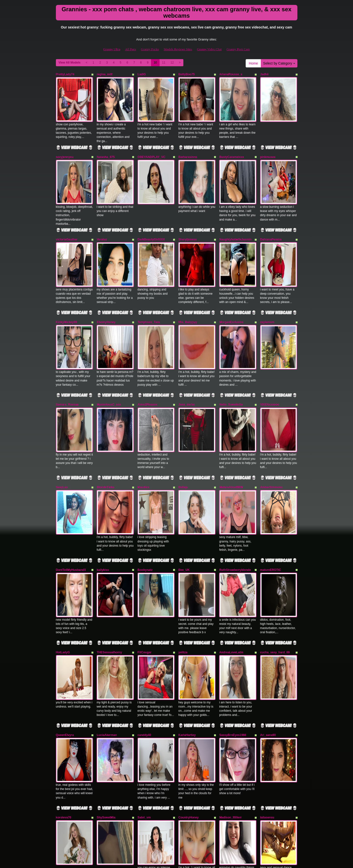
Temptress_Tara (149, 273)
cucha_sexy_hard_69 (275, 537)
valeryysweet (65, 735)
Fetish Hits (171, 861)
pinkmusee (268, 140)
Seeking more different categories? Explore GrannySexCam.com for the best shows (177, 826)
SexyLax (62, 405)
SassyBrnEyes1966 (233, 603)
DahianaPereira (271, 207)
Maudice (143, 405)
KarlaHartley (187, 603)
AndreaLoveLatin (231, 537)
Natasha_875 (106, 140)
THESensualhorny (109, 537)
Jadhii (264, 74)
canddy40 (144, 603)
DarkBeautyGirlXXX (151, 207)
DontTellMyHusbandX (71, 471)
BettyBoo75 (186, 74)
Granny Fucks (150, 49)
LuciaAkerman (107, 603)
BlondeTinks (105, 405)
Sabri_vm (144, 669)
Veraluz (102, 207)
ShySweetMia (106, 669)
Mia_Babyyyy (188, 273)
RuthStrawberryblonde (235, 471)
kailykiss (103, 471)
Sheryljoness (187, 207)
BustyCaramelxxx (232, 140)
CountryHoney (188, 669)
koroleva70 (64, 669)
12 (172, 63)
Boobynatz (145, 471)
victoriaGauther (67, 207)
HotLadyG (63, 537)
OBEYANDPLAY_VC (151, 140)
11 (164, 63)
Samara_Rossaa (67, 339)
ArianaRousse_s (231, 74)
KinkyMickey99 (66, 273)
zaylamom (267, 273)
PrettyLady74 (65, 74)
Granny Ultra (112, 49)
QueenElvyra (65, 603)
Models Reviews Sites (178, 49)
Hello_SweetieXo (231, 339)
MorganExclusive (231, 273)
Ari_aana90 (268, 603)
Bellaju (183, 405)
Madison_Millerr (230, 669)
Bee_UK (184, 471)
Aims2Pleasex (147, 339)
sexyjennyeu (65, 140)
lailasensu (267, 669)
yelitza (183, 537)
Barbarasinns (188, 140)
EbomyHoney (106, 273)
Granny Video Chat (209, 49)
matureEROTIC (271, 471)
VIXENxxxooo (270, 339)
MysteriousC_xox (109, 339)
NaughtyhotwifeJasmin (235, 207)
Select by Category (279, 63)
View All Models (70, 63)
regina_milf (104, 74)
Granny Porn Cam (238, 49)
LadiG (142, 74)
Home (253, 63)
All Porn (130, 49)
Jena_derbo (186, 339)
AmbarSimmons (271, 405)
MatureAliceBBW (231, 405)
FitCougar (145, 537)
